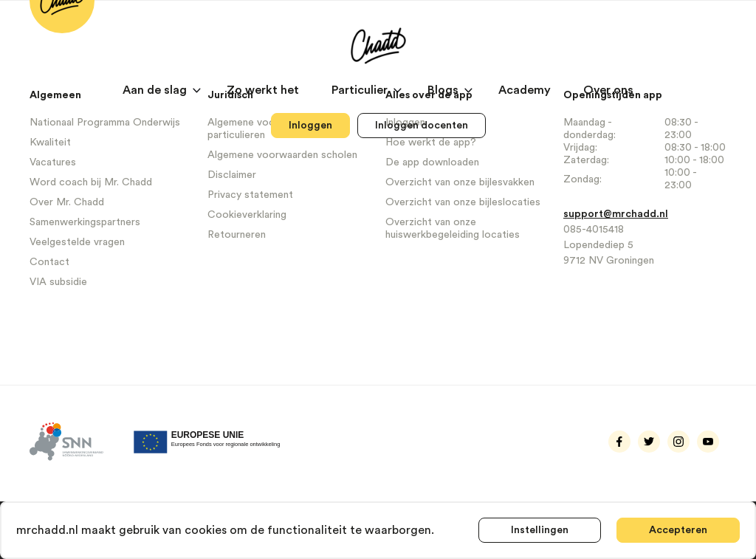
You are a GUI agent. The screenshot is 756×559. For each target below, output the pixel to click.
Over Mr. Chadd (67, 202)
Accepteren (678, 530)
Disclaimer (232, 175)
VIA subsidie (58, 282)
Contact (49, 262)
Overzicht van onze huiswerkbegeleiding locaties (453, 229)
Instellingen (540, 530)
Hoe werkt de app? (431, 143)
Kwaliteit (50, 143)
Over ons (608, 90)
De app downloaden (432, 162)
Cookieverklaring (247, 215)
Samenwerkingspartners (85, 222)
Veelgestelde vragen (77, 242)
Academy (526, 90)
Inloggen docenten (422, 126)
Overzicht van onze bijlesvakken (460, 182)
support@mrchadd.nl (616, 214)
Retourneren (237, 235)
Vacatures (53, 162)
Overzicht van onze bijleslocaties (463, 202)
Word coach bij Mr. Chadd (91, 182)
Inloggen (310, 126)
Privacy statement (250, 195)
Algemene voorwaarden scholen (282, 155)
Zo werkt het (264, 90)
